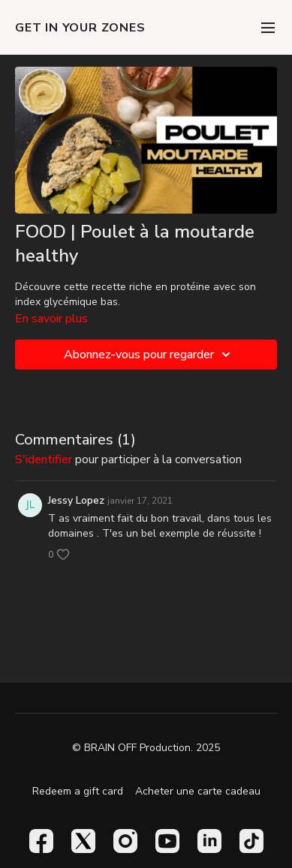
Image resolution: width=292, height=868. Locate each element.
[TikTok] (251, 841)
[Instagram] (125, 841)
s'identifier (44, 459)
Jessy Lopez (76, 500)
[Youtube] (167, 841)
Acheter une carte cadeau (198, 791)
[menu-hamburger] (268, 27)
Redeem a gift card (78, 791)
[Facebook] (41, 841)
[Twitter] (83, 841)
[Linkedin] (209, 841)
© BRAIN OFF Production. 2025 (146, 748)
